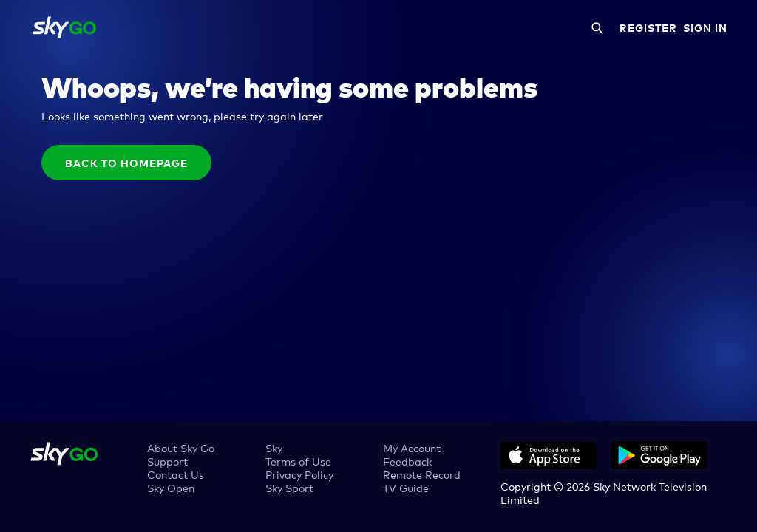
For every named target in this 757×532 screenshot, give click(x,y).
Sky (274, 447)
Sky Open (171, 487)
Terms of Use (298, 461)
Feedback (407, 461)
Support (167, 461)
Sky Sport (289, 487)
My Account (412, 447)
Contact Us (176, 474)
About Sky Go (181, 447)
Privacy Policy (299, 474)
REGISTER (648, 27)
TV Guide (406, 487)
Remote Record (422, 474)
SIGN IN (705, 27)
